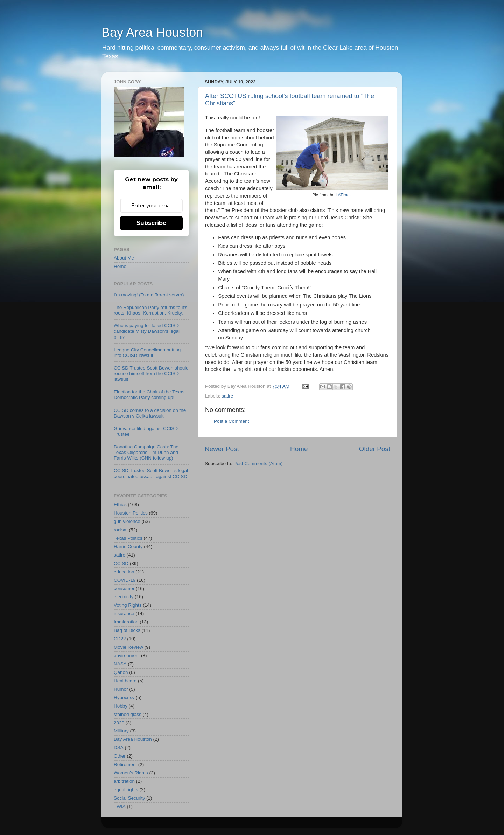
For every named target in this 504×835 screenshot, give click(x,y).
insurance (124, 613)
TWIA (120, 806)
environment (127, 655)
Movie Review (128, 647)
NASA (120, 664)
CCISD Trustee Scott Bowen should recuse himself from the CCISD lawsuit (151, 374)
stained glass (128, 714)
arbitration (124, 781)
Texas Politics (128, 538)
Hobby (121, 706)
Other (120, 756)
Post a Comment (232, 421)
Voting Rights (128, 605)
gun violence (127, 521)
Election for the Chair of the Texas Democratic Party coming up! (149, 395)
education (124, 572)
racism (121, 530)
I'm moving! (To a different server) (149, 295)
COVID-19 (125, 580)
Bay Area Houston (152, 32)
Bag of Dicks (127, 630)
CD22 (120, 639)
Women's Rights (131, 773)
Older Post (375, 449)
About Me (124, 258)
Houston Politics (131, 513)
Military (121, 731)
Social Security (129, 798)
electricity (124, 597)
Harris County (128, 547)
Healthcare (125, 681)
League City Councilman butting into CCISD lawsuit (147, 353)
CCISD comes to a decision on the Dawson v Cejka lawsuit (150, 413)
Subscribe (152, 223)
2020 (119, 723)
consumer (124, 589)
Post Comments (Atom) (258, 464)
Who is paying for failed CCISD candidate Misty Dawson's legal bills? (147, 331)
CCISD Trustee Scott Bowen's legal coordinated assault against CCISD (151, 473)
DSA (119, 748)
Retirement (125, 764)
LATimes (344, 195)
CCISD (121, 563)
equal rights (126, 790)
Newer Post (222, 449)
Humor (121, 689)
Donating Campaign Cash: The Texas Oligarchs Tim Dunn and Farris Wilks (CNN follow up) (146, 452)
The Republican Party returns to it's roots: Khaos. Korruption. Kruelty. (150, 310)
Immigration (126, 622)
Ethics (120, 505)
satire (227, 396)
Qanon (121, 672)
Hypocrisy (124, 698)
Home (299, 449)
